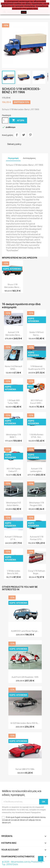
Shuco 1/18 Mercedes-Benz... (12, 286)
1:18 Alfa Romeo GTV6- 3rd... (36, 436)
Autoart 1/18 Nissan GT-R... (14, 538)
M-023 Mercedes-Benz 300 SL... (25, 723)
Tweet (24, 135)
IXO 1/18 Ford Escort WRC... (37, 402)
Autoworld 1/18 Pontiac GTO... (37, 538)
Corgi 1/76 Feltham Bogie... (37, 572)
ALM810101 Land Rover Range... (25, 631)
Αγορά (18, 120)
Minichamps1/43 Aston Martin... (13, 504)
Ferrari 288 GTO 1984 (25, 769)
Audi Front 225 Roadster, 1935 (25, 677)
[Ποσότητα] (5, 120)
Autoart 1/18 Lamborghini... (37, 470)
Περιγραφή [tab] (13, 158)
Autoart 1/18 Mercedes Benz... (13, 334)
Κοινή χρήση (17, 135)
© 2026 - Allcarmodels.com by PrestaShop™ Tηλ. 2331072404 (23, 863)
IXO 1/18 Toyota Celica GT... (14, 470)
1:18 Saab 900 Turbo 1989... (14, 402)
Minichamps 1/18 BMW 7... (13, 436)
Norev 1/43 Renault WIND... (14, 368)
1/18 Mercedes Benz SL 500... (14, 572)
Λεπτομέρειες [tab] (29, 158)
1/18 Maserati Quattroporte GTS (36, 368)
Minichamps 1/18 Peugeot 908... (37, 504)
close (24, 12)
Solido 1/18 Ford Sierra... (36, 334)
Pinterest (30, 135)
